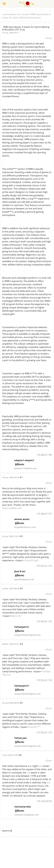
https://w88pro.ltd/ (12, 508)
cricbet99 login (31, 560)
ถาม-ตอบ (24, 14)
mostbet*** (34, 727)
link (40, 766)
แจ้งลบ (49, 38)
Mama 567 (16, 616)
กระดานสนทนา (10, 14)
